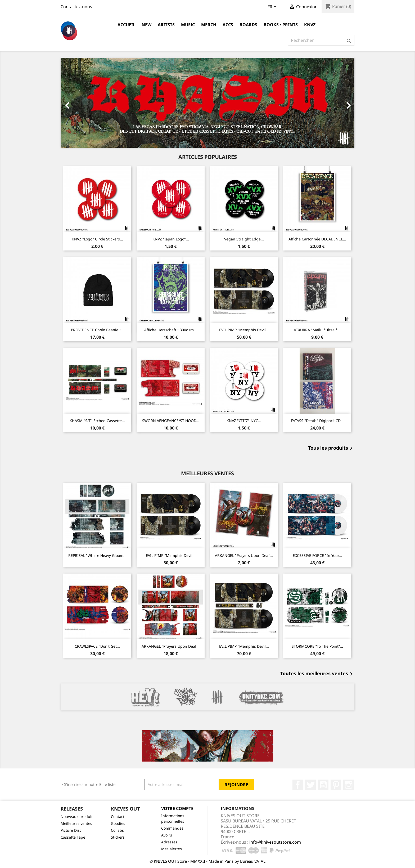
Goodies (118, 823)
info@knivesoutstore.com (275, 842)
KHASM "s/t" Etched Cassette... (97, 421)
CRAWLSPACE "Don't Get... (97, 646)
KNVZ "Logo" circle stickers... (97, 239)
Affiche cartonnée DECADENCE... (317, 239)
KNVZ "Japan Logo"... (171, 239)
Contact (118, 816)
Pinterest (336, 785)
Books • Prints (281, 25)
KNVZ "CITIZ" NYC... (244, 421)
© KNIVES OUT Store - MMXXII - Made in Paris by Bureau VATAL (207, 861)
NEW (146, 25)
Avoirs (167, 835)
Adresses (169, 842)
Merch (209, 25)
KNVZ (310, 25)
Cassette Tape (73, 837)
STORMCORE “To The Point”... (317, 646)
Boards (248, 25)
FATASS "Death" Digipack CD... (317, 421)
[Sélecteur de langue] (273, 7)
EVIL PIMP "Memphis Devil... (244, 330)
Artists (166, 25)
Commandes (172, 828)
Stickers (118, 837)
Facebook (298, 785)
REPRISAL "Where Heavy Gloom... (97, 555)
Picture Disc (71, 830)
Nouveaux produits (78, 816)
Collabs (117, 830)
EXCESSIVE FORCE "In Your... (317, 555)
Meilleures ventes (76, 823)
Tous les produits (331, 448)
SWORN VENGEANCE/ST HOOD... (171, 421)
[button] (83, 103)
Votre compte (177, 808)
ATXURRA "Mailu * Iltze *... (317, 330)
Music (188, 25)
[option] (207, 103)
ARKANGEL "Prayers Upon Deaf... (244, 555)
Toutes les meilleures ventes (317, 674)
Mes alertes (172, 849)
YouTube (323, 785)
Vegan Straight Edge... (244, 239)
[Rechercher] (321, 40)
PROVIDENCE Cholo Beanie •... (97, 330)
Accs (228, 25)
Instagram (349, 785)
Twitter (310, 785)
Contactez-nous (76, 7)
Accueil (126, 25)
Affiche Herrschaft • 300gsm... (171, 330)
